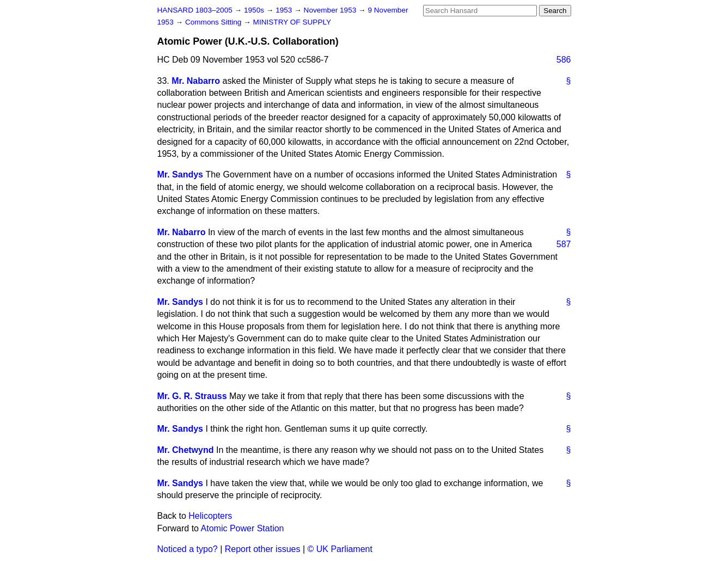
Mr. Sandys (180, 174)
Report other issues (263, 549)
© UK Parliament (340, 549)
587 (564, 244)
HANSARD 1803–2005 (195, 10)
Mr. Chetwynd (186, 450)
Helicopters (210, 516)
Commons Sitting (214, 22)
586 (564, 60)
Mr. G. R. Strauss (192, 396)
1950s (255, 10)
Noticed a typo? (188, 549)
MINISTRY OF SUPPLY (292, 22)
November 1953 (331, 10)
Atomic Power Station (243, 528)
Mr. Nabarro (196, 81)
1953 (285, 10)
